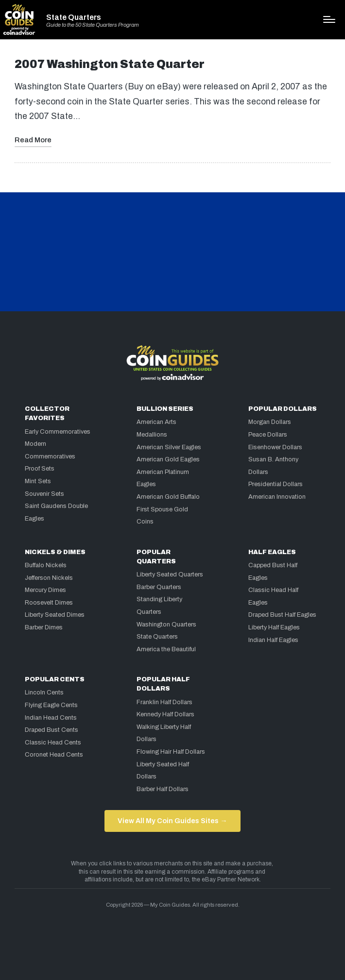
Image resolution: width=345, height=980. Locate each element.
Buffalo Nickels (46, 565)
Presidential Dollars (276, 484)
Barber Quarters (159, 587)
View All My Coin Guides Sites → (172, 821)
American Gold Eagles (168, 459)
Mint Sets (38, 481)
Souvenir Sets (44, 494)
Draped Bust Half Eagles (282, 615)
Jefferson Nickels (49, 578)
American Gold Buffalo (168, 497)
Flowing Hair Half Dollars (171, 752)
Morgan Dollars (270, 422)
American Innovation (277, 497)
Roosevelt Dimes (49, 603)
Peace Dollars (268, 435)
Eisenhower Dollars (275, 447)
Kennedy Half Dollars (165, 714)
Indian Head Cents (51, 718)
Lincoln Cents (44, 693)
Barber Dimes (44, 627)
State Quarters (74, 17)
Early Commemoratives (58, 432)
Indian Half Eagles (273, 640)
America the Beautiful (166, 649)
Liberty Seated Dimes (55, 615)
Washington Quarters (166, 625)
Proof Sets (40, 469)
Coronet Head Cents (54, 755)
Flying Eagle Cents (51, 705)
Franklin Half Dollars (164, 702)
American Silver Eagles (169, 447)
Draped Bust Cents (52, 730)
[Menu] (329, 19)
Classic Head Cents (53, 743)
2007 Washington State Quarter (110, 64)
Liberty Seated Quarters (170, 574)
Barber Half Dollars (163, 789)
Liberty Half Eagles (274, 627)
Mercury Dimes (45, 590)
